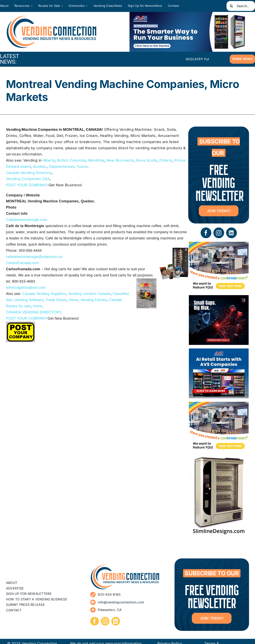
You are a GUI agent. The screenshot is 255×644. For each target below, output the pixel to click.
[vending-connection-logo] (125, 566)
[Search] (231, 6)
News (74, 300)
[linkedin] (231, 233)
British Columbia (72, 160)
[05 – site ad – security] (219, 298)
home (38, 306)
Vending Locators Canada (89, 294)
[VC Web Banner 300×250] (219, 351)
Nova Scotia (147, 160)
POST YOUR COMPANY (26, 185)
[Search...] (241, 6)
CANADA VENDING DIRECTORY (33, 312)
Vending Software (29, 300)
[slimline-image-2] (219, 458)
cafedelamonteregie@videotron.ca (34, 257)
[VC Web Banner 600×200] (189, 32)
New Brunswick (120, 160)
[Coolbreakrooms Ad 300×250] (219, 245)
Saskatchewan (62, 166)
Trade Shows (56, 300)
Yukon (82, 166)
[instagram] (219, 233)
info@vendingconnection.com (121, 602)
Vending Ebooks (94, 300)
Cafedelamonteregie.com (27, 220)
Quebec (40, 166)
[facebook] (206, 233)
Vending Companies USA (28, 179)
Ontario (166, 160)
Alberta (49, 160)
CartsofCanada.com (22, 263)
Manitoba (96, 160)
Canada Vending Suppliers (44, 294)
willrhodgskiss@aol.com (26, 288)
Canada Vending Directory (29, 173)
